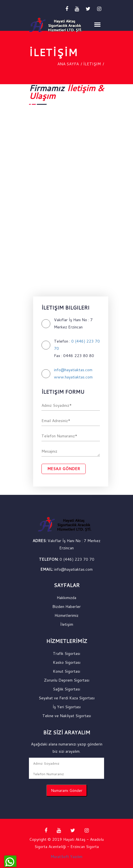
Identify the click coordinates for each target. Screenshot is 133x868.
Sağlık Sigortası (66, 689)
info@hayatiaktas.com (73, 370)
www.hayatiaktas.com (73, 377)
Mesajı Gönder (64, 469)
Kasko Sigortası (67, 662)
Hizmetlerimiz (66, 615)
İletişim (92, 64)
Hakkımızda (66, 598)
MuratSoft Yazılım (66, 857)
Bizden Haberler (66, 607)
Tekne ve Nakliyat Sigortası (67, 716)
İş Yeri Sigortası (67, 707)
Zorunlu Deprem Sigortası (67, 680)
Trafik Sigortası (66, 654)
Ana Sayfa (68, 64)
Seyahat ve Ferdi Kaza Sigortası (67, 698)
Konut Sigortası (66, 671)
